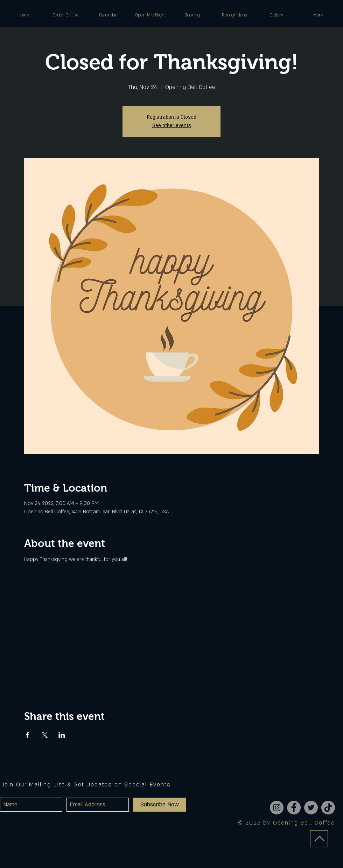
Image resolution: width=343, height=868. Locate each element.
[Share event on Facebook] (27, 735)
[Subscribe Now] (160, 805)
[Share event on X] (45, 735)
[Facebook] (294, 808)
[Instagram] (277, 808)
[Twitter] (311, 808)
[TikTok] (328, 808)
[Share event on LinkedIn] (62, 735)
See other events (172, 126)
